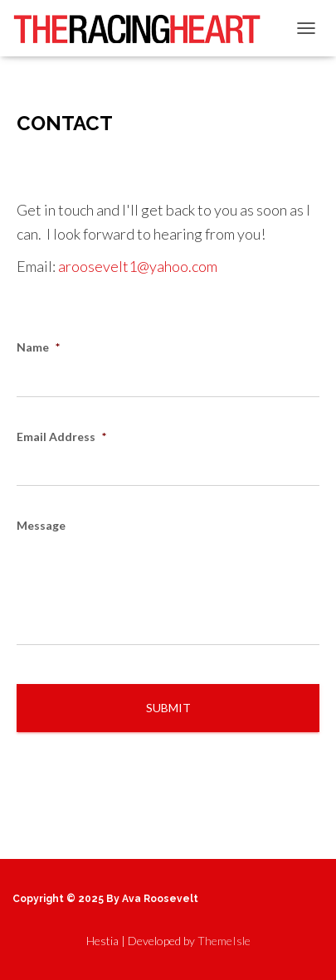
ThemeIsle (224, 941)
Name (38, 347)
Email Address (61, 437)
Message (41, 525)
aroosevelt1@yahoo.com (138, 266)
